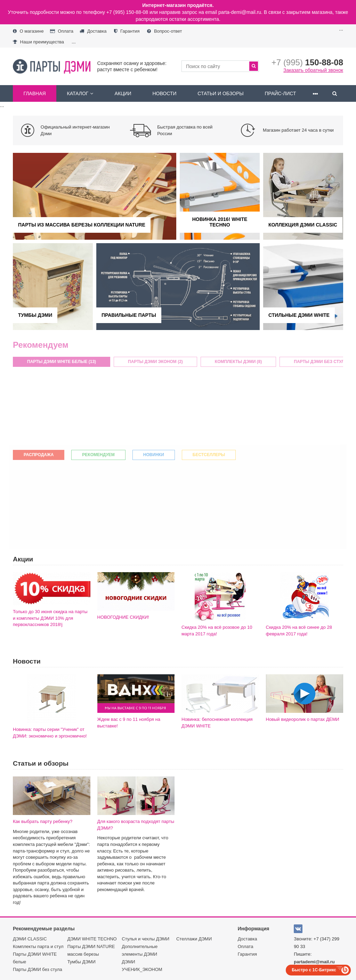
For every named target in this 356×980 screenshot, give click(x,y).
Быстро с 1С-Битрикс (314, 970)
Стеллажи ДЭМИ (194, 939)
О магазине (28, 31)
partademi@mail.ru (314, 962)
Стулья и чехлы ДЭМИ (145, 939)
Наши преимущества (38, 42)
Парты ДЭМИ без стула (38, 969)
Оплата (62, 31)
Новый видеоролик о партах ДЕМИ (303, 719)
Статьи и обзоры (220, 93)
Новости (164, 93)
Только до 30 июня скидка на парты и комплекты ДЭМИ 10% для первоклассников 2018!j (50, 618)
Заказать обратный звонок (313, 70)
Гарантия (127, 31)
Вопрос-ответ (164, 31)
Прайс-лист (280, 93)
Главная (34, 93)
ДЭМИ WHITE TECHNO (92, 939)
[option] (68, 130)
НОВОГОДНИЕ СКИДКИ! (123, 617)
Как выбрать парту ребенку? (43, 821)
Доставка (93, 31)
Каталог (80, 93)
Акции (123, 93)
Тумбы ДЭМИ (82, 962)
